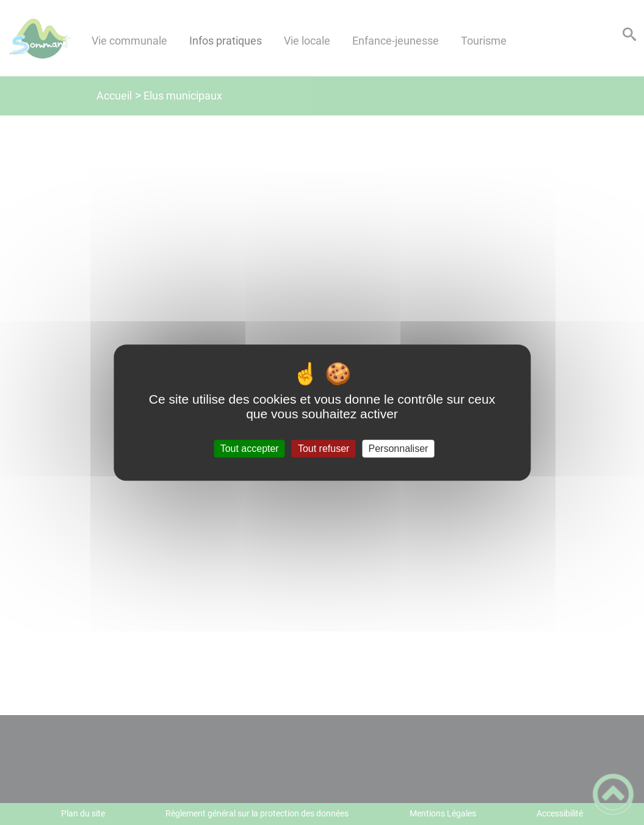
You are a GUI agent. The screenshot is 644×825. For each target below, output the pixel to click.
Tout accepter (250, 449)
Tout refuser (324, 449)
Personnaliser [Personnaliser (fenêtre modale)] (399, 449)
